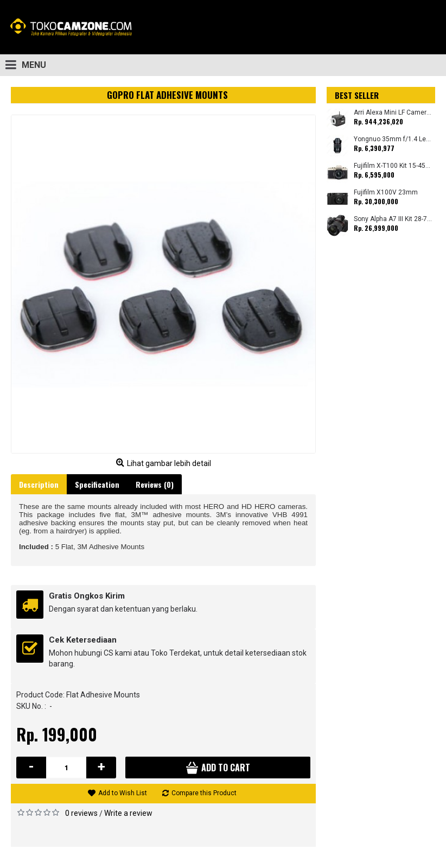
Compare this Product (204, 793)
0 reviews (81, 813)
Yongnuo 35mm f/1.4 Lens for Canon (393, 139)
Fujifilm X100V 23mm (386, 193)
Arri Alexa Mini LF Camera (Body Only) (393, 113)
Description (39, 484)
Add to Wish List (123, 793)
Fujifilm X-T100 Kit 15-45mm (393, 166)
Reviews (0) (155, 484)
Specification (97, 484)
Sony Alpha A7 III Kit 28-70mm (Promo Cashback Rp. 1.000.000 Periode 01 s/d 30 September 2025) (393, 219)
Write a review (128, 813)
